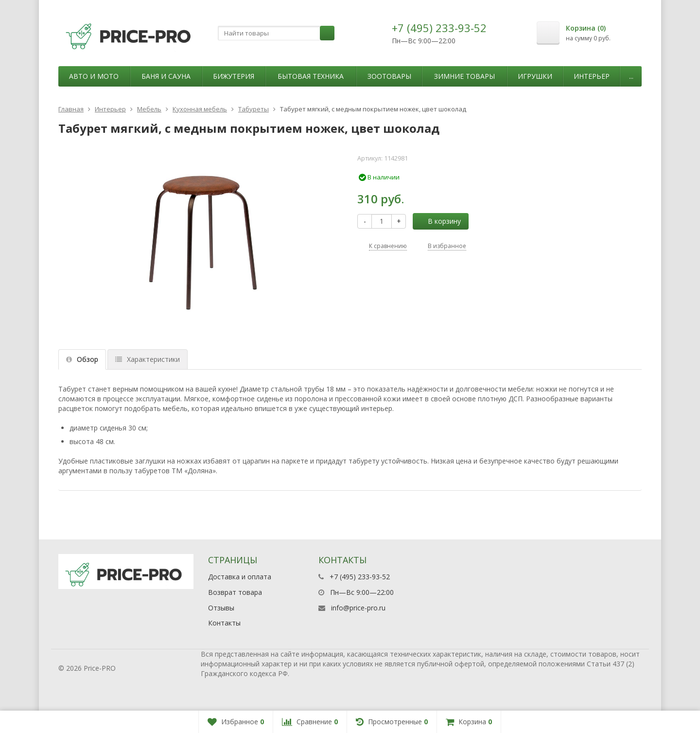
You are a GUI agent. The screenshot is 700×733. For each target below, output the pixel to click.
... (631, 76)
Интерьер (592, 76)
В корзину (439, 221)
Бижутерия (234, 76)
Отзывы (221, 608)
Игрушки (535, 76)
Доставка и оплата (240, 577)
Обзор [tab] (82, 359)
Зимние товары (464, 76)
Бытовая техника (311, 76)
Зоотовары (389, 76)
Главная (71, 109)
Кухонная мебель (200, 109)
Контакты (224, 623)
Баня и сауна (166, 76)
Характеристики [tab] (148, 359)
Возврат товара (235, 592)
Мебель (149, 109)
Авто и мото (94, 76)
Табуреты (254, 109)
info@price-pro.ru (358, 608)
